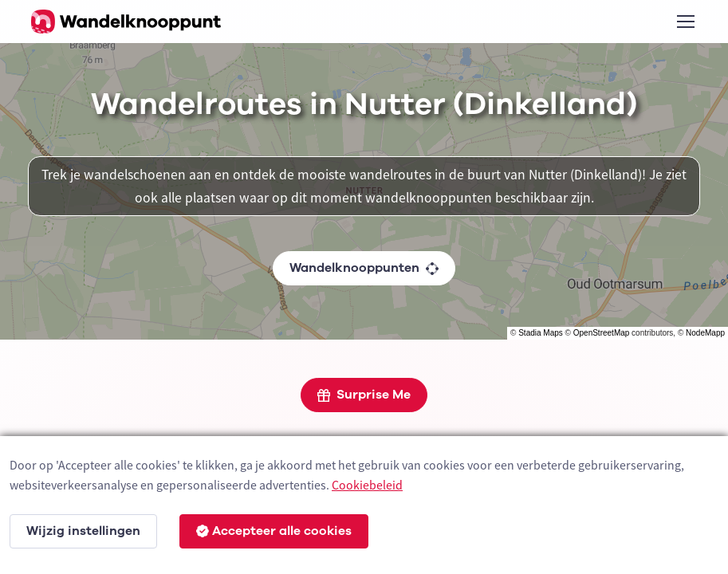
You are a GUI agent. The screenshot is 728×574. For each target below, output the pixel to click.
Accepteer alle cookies (274, 531)
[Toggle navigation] (685, 22)
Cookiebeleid (367, 485)
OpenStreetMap (602, 333)
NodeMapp (705, 333)
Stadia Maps (541, 333)
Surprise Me (364, 395)
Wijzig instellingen (83, 531)
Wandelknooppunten (364, 268)
